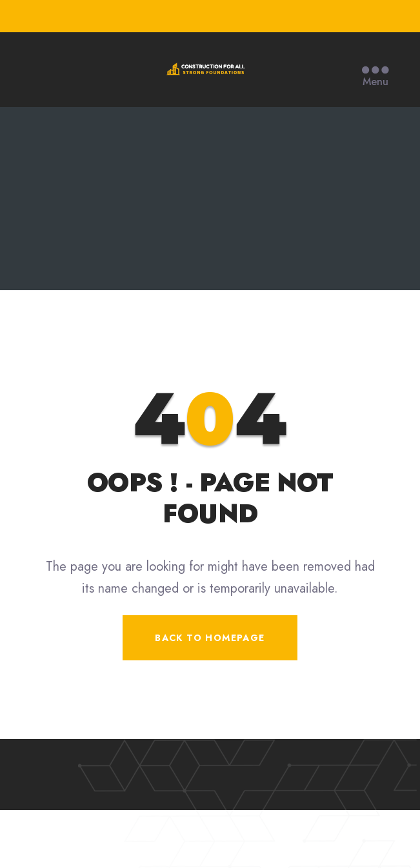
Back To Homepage (210, 638)
